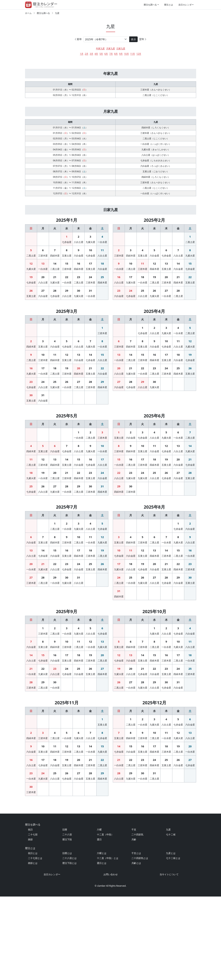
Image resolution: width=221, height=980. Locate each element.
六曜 (99, 913)
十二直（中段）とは (108, 942)
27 (43, 307)
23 (79, 293)
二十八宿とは (69, 942)
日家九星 (121, 48)
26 (31, 307)
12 (31, 280)
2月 (87, 54)
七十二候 (171, 918)
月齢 (134, 923)
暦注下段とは (69, 946)
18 (102, 280)
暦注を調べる (150, 5)
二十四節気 (137, 918)
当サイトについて (169, 958)
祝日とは (33, 937)
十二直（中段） (105, 918)
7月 (111, 54)
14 (55, 280)
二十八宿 (67, 918)
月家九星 (111, 48)
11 (102, 267)
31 (90, 307)
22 (67, 293)
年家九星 (100, 48)
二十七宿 (33, 918)
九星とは (171, 937)
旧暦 (65, 913)
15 (67, 280)
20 (43, 293)
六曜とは (102, 937)
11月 (133, 54)
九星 (57, 13)
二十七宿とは (35, 942)
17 (90, 280)
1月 (82, 54)
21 (55, 293)
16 (79, 280)
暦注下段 (67, 923)
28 (55, 307)
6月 (106, 54)
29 (67, 307)
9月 (121, 54)
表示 (133, 39)
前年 (78, 39)
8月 (116, 54)
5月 (101, 54)
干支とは (136, 937)
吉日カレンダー (186, 5)
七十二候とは (173, 942)
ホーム (28, 13)
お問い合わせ (111, 958)
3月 (91, 54)
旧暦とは (67, 937)
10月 (126, 54)
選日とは (102, 946)
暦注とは (169, 5)
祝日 (30, 913)
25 (102, 293)
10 (90, 267)
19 (31, 293)
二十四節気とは (140, 942)
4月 (96, 54)
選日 (99, 923)
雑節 (30, 923)
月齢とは (136, 946)
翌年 (143, 39)
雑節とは (33, 946)
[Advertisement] (111, 68)
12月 (139, 54)
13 (43, 280)
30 (79, 307)
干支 (134, 913)
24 (90, 293)
